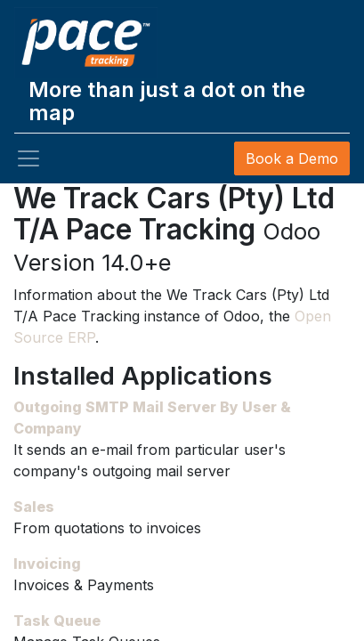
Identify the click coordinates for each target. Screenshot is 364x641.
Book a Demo (292, 158)
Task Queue (57, 621)
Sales (34, 507)
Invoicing (47, 564)
